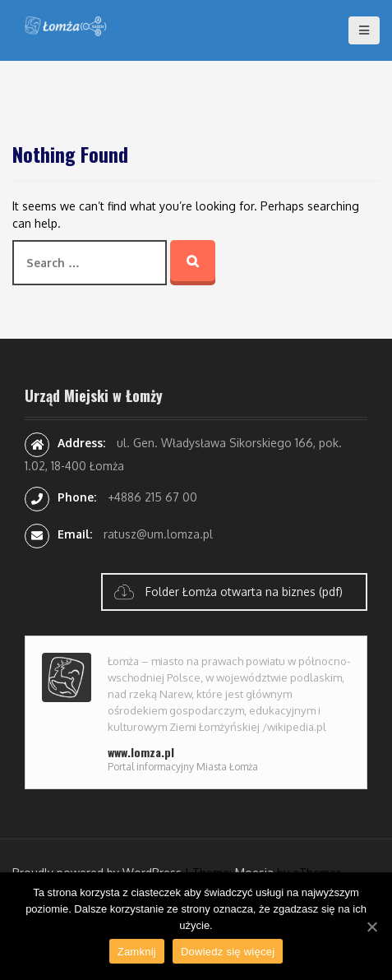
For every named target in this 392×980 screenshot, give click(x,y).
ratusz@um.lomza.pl (158, 534)
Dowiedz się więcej (228, 952)
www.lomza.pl (141, 752)
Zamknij (137, 952)
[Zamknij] (371, 927)
